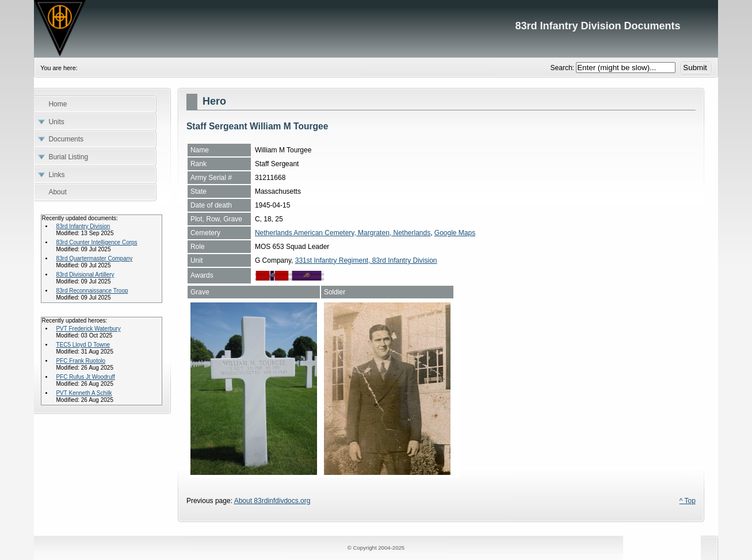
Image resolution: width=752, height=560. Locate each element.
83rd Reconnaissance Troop (92, 291)
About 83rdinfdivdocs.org (272, 501)
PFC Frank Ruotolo (81, 361)
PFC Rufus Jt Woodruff (85, 377)
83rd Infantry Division (83, 226)
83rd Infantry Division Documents (376, 29)
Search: (564, 68)
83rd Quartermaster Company (94, 258)
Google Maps (455, 233)
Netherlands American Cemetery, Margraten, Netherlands (343, 233)
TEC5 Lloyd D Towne (83, 345)
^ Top (688, 501)
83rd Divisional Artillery (85, 275)
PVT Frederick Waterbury (88, 329)
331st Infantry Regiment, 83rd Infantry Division (366, 260)
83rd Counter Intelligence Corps (96, 242)
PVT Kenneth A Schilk (84, 393)
